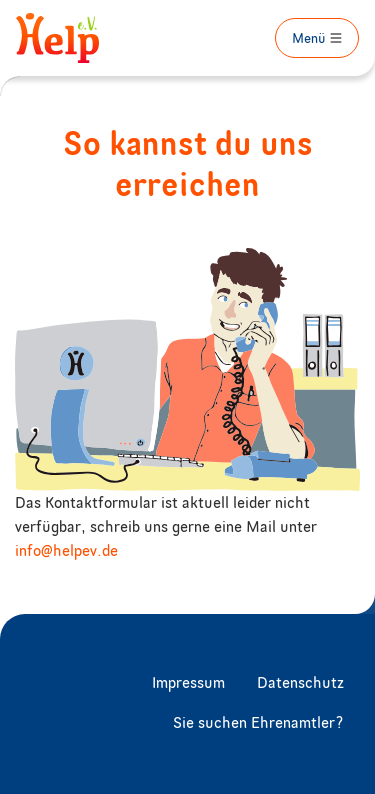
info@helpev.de (66, 552)
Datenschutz (300, 684)
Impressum (188, 684)
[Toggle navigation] (317, 38)
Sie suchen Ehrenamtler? (258, 724)
